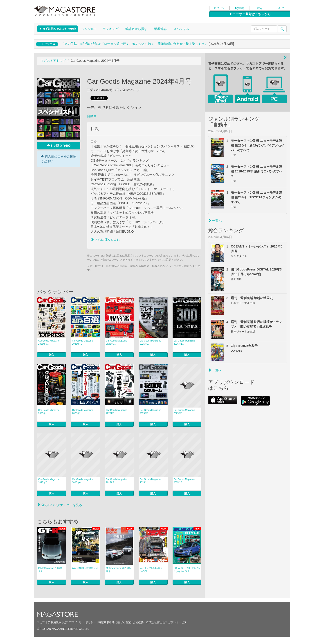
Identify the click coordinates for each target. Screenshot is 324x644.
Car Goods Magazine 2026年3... (117, 342)
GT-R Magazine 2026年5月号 (51, 570)
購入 (52, 355)
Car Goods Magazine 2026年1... (184, 342)
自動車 (92, 116)
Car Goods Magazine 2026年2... (150, 342)
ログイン (219, 8)
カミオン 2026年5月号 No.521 (151, 570)
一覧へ (215, 221)
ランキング (111, 29)
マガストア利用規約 (49, 622)
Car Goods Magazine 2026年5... (49, 342)
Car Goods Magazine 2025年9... (150, 412)
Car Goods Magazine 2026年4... (83, 342)
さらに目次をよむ (105, 240)
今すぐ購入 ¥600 (59, 146)
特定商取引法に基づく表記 (115, 622)
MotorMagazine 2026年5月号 (118, 570)
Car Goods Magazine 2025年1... (49, 412)
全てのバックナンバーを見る (60, 505)
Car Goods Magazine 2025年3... (184, 481)
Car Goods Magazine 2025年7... (49, 481)
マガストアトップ (53, 61)
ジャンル (89, 29)
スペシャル (181, 29)
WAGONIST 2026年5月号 (85, 568)
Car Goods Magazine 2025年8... (184, 412)
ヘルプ (280, 8)
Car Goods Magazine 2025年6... (83, 481)
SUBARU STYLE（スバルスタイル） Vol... (187, 570)
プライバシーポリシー (83, 622)
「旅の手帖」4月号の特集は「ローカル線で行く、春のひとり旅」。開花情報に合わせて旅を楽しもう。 (135, 44)
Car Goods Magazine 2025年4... (150, 481)
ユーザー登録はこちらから (250, 14)
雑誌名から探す (136, 29)
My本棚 (240, 8)
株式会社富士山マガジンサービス (166, 622)
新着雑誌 (160, 29)
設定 (260, 8)
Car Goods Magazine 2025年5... (117, 481)
